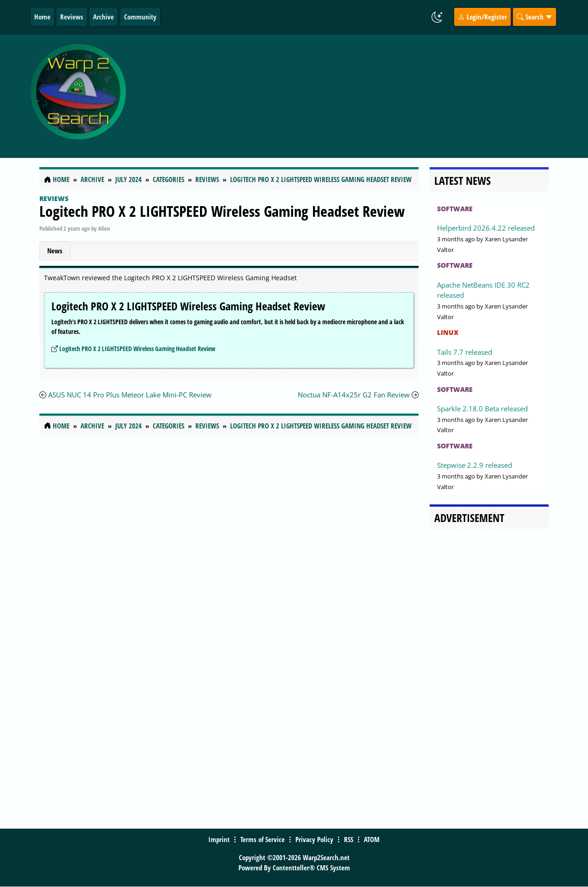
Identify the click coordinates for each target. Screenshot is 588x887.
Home (42, 17)
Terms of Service (263, 839)
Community (140, 17)
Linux (448, 332)
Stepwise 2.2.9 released (475, 465)
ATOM (372, 839)
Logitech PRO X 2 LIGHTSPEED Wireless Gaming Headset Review (222, 211)
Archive (103, 17)
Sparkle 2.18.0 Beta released (482, 409)
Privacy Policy (314, 839)
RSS (349, 839)
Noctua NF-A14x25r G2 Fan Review (355, 395)
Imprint (219, 839)
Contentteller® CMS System (311, 868)
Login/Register (482, 17)
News (55, 251)
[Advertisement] (355, 96)
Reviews (72, 17)
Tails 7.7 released (465, 352)
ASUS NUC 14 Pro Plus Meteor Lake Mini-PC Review (130, 395)
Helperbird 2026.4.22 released (486, 228)
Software (455, 209)
